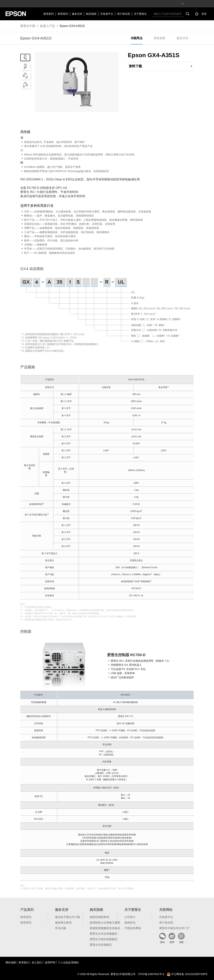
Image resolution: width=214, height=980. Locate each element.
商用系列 (63, 14)
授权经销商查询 (99, 917)
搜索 (188, 14)
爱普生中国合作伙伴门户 (174, 928)
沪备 (151, 974)
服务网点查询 (63, 923)
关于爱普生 (140, 14)
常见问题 (61, 928)
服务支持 (77, 14)
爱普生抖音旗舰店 (101, 945)
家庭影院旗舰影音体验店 (105, 928)
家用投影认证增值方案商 (105, 923)
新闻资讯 (130, 923)
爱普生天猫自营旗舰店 (104, 939)
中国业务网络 (133, 928)
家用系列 (49, 14)
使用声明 (50, 962)
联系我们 (24, 962)
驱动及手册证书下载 (67, 917)
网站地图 (11, 962)
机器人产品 (47, 26)
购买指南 (91, 14)
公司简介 (130, 917)
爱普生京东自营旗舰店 (104, 934)
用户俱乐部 (124, 14)
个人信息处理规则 (68, 962)
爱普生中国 (28, 26)
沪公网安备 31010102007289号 (187, 974)
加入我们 (37, 962)
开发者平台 (107, 14)
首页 (204, 14)
